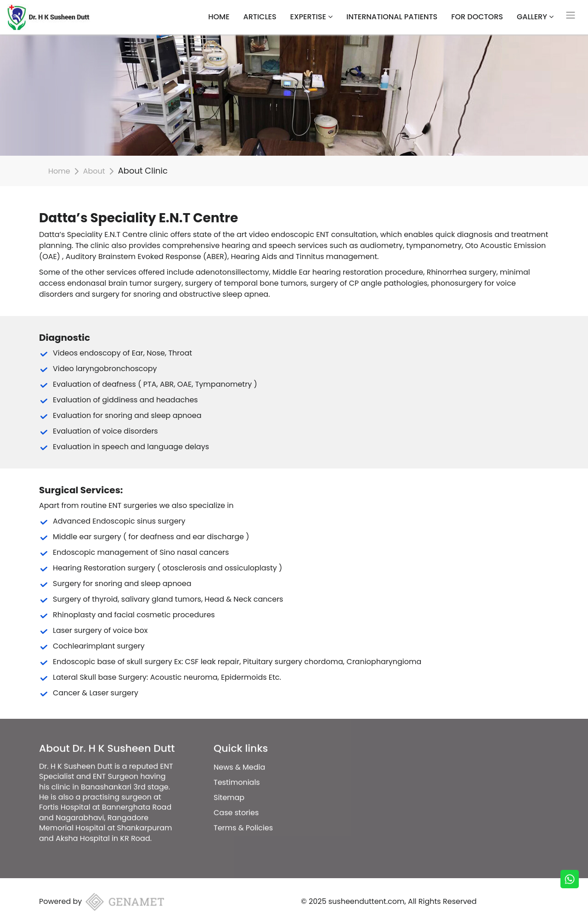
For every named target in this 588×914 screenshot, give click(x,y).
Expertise (311, 17)
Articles (260, 17)
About (94, 171)
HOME (219, 17)
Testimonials (237, 768)
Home (59, 171)
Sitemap (229, 783)
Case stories (236, 798)
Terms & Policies (243, 814)
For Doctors (477, 17)
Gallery (535, 17)
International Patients (392, 17)
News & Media (239, 753)
